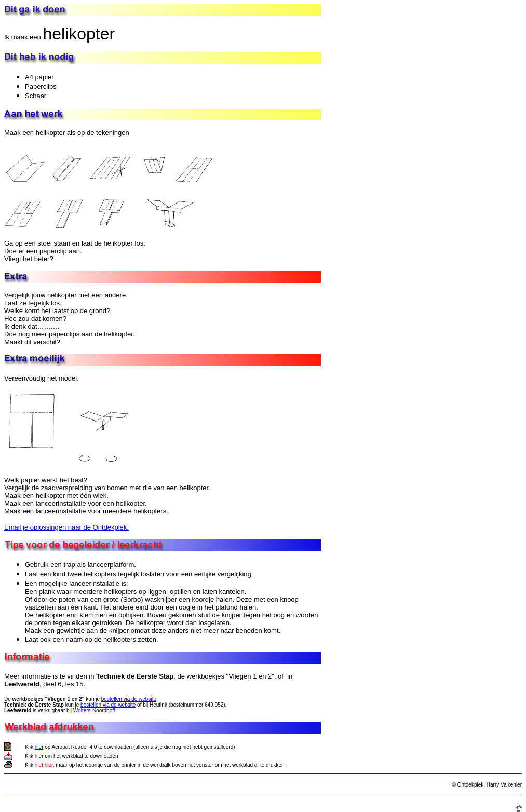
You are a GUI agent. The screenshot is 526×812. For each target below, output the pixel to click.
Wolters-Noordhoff (94, 711)
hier (39, 747)
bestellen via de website (129, 699)
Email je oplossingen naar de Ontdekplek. (66, 527)
